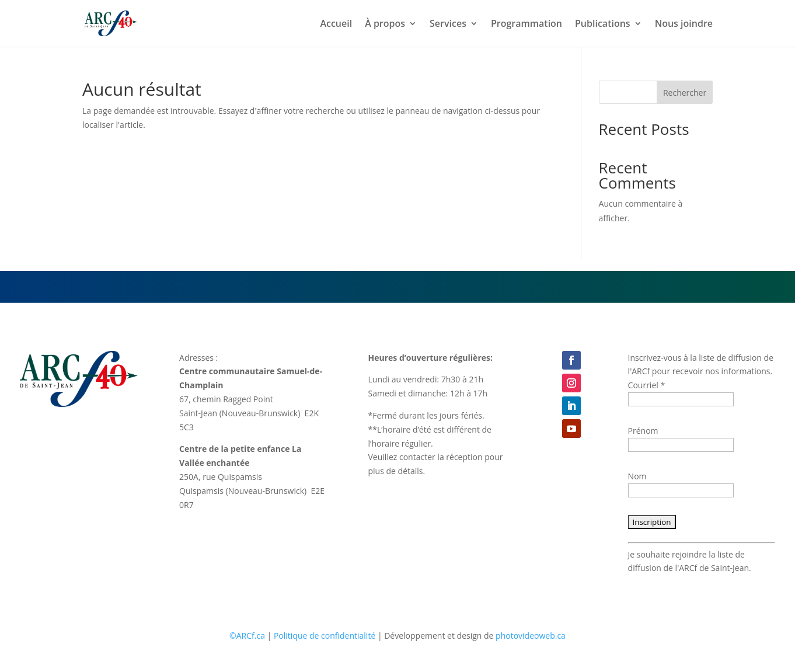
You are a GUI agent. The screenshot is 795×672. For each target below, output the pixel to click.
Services (448, 25)
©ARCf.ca (247, 636)
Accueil (336, 25)
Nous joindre (684, 25)
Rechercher (685, 93)
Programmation (526, 25)
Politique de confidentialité (325, 636)
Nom (637, 476)
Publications (603, 25)
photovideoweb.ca (531, 636)
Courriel (647, 385)
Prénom (643, 431)
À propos (385, 25)
